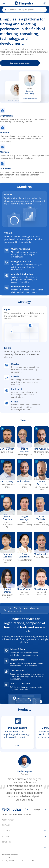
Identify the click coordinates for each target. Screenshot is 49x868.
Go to (18, 745)
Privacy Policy (7, 858)
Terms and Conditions (10, 855)
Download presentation (20, 63)
